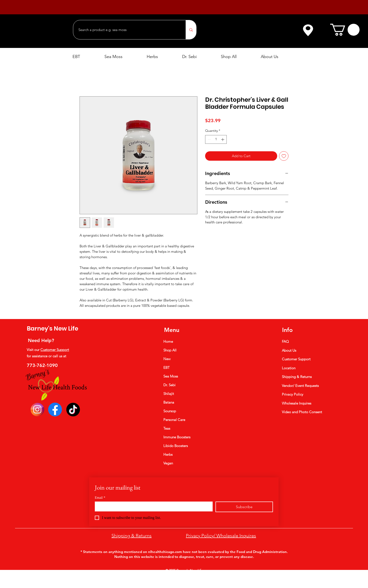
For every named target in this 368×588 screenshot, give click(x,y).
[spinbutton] (216, 139)
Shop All (170, 350)
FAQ (285, 341)
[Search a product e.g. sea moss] (127, 30)
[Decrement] (209, 139)
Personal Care (174, 420)
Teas (167, 428)
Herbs (168, 454)
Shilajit (169, 394)
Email (100, 498)
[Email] (152, 506)
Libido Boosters (176, 446)
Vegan (168, 463)
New (167, 359)
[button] (345, 30)
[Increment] (223, 139)
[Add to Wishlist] (284, 156)
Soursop (170, 411)
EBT (167, 368)
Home (168, 341)
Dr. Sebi (169, 385)
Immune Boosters (177, 437)
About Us (289, 350)
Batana (169, 402)
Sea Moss (171, 376)
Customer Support (55, 350)
